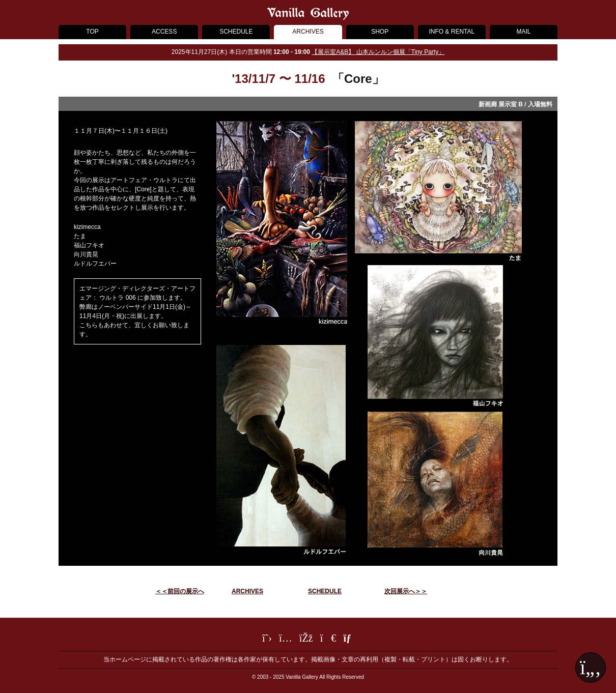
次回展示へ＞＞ (406, 591)
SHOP (380, 32)
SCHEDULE (236, 32)
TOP (92, 32)
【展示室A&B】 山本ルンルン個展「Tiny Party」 (378, 52)
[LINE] (328, 640)
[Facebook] (306, 640)
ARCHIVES (308, 32)
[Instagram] (286, 640)
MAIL (523, 32)
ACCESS (164, 32)
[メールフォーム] (348, 640)
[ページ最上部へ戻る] (591, 668)
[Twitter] (267, 640)
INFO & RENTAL (452, 32)
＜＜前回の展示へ (180, 591)
